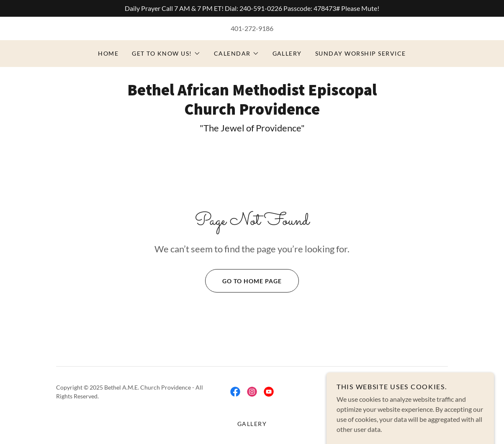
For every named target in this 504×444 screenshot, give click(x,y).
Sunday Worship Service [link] (361, 53)
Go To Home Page (243, 281)
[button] (166, 54)
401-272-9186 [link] (252, 28)
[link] (252, 112)
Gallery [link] (287, 53)
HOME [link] (108, 53)
